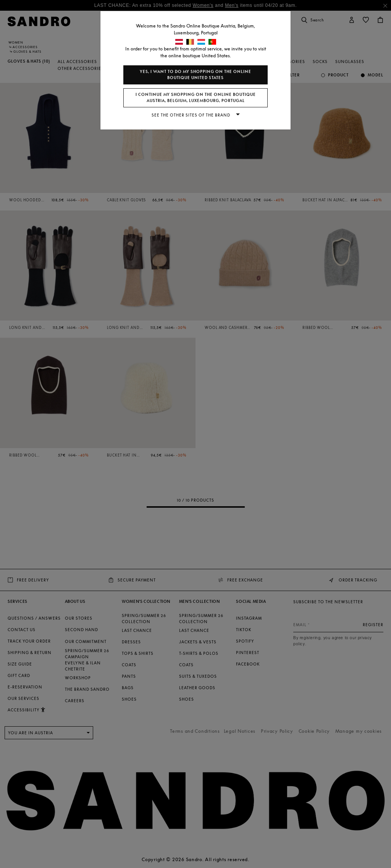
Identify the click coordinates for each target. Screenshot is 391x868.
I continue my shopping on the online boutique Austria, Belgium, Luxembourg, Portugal (196, 98)
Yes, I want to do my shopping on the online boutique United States (195, 75)
